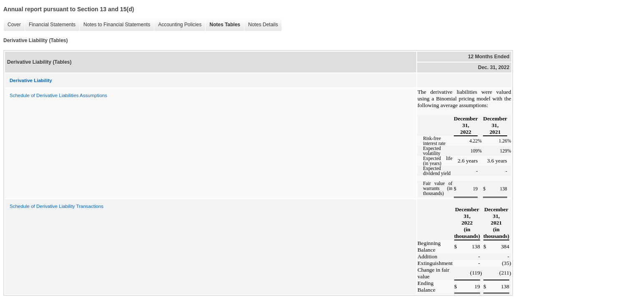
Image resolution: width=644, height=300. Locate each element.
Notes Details (261, 25)
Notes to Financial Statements (115, 25)
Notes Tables (223, 25)
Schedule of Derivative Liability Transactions (57, 206)
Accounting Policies (178, 25)
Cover (12, 25)
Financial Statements (50, 25)
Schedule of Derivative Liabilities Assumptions (58, 95)
